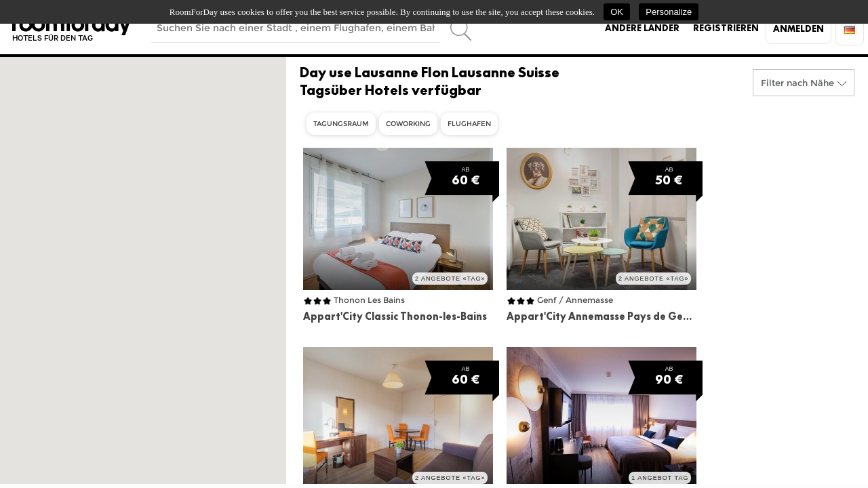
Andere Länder (642, 28)
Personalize (669, 12)
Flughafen (469, 124)
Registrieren (726, 28)
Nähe (822, 83)
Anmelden (798, 28)
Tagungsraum (341, 124)
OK (617, 12)
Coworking (408, 124)
